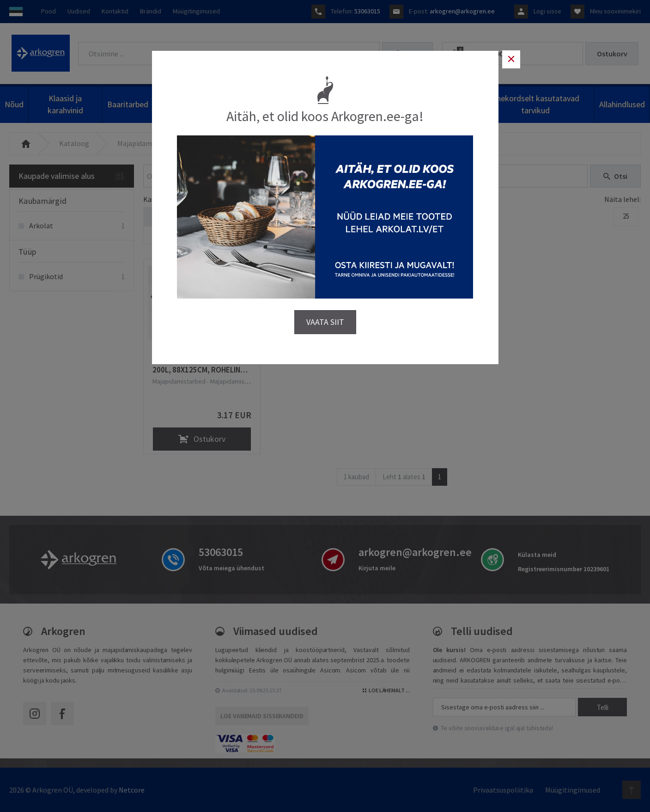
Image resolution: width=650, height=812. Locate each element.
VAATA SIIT (325, 321)
